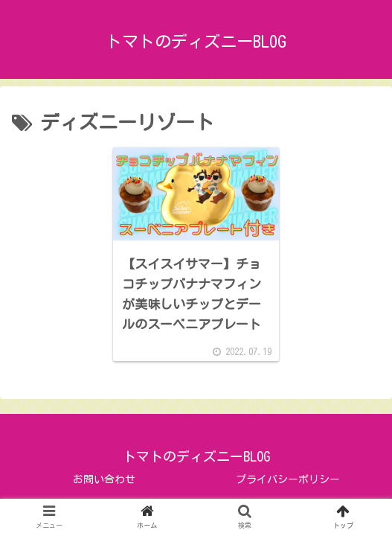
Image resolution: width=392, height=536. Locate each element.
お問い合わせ (104, 479)
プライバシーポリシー (288, 479)
